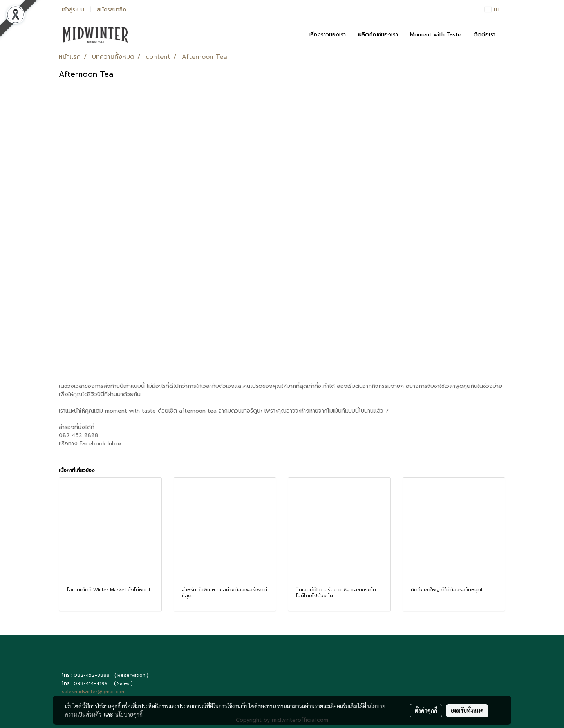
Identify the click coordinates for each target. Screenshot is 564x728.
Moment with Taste (436, 35)
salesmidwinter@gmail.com (94, 692)
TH (492, 9)
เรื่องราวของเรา (328, 35)
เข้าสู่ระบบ (73, 10)
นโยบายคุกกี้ (129, 714)
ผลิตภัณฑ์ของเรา (378, 35)
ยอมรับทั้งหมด (467, 710)
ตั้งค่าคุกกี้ (426, 710)
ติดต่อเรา (484, 35)
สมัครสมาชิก (111, 10)
